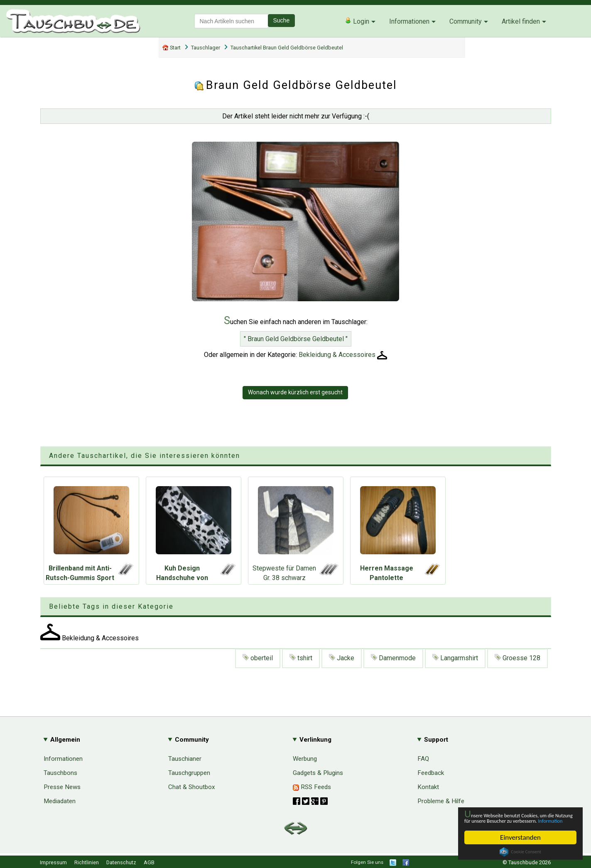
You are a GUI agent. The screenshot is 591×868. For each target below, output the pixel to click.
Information (516, 820)
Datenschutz (121, 862)
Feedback (431, 773)
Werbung (305, 759)
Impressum (53, 862)
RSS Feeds (312, 787)
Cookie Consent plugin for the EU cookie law (520, 852)
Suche (282, 20)
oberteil (258, 658)
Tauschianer (185, 759)
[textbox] (231, 21)
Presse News (62, 787)
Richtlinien (87, 862)
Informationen (409, 21)
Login (357, 21)
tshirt (301, 658)
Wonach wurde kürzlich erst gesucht (295, 392)
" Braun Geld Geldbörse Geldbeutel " (296, 339)
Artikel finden (521, 21)
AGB (149, 862)
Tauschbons (60, 773)
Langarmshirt (455, 658)
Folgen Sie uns (367, 862)
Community (466, 21)
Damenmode (393, 658)
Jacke (342, 658)
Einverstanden (520, 837)
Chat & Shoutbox (192, 787)
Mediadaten (60, 801)
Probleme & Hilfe (441, 801)
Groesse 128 (517, 658)
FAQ (423, 759)
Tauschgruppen (189, 773)
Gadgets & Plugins (318, 773)
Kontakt (428, 787)
